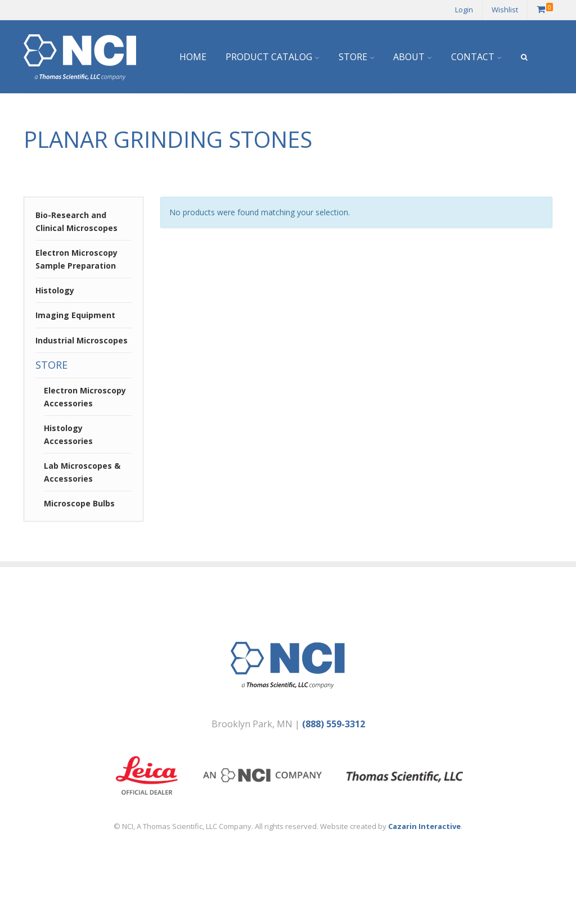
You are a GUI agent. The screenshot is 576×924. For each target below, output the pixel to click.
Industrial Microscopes (82, 340)
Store (353, 57)
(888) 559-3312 (334, 724)
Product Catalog (269, 57)
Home (193, 57)
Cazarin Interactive (424, 826)
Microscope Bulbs (79, 503)
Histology (55, 290)
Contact (473, 57)
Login (464, 10)
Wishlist (505, 10)
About (409, 57)
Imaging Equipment (75, 315)
